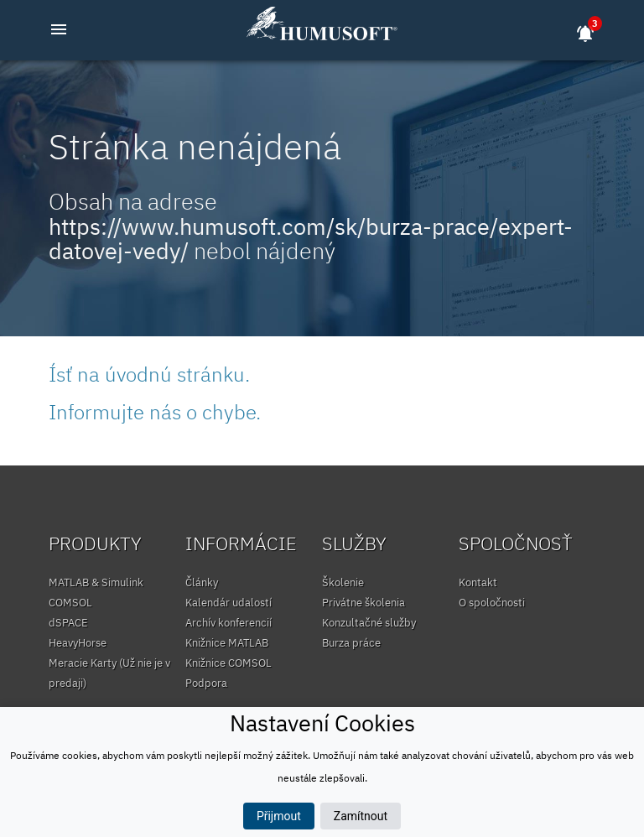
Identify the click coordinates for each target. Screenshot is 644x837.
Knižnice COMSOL (229, 663)
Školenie (343, 582)
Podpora (206, 683)
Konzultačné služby (369, 623)
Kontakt (478, 582)
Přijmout (279, 816)
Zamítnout (361, 816)
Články (202, 582)
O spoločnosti (492, 603)
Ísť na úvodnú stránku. (149, 374)
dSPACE (68, 623)
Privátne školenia (364, 603)
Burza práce (351, 643)
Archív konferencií (229, 623)
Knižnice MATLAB (227, 643)
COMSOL (70, 603)
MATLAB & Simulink (96, 582)
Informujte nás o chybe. (155, 412)
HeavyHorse (78, 643)
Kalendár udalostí (229, 603)
